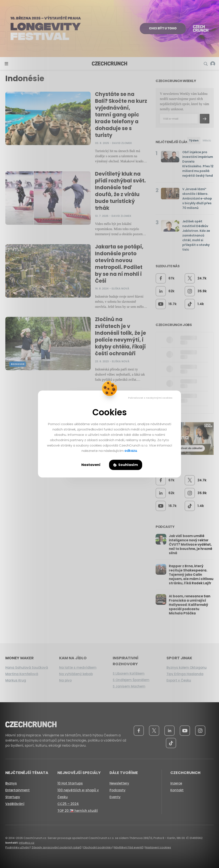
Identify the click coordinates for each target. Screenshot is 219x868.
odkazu (131, 451)
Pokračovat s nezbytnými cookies (150, 398)
